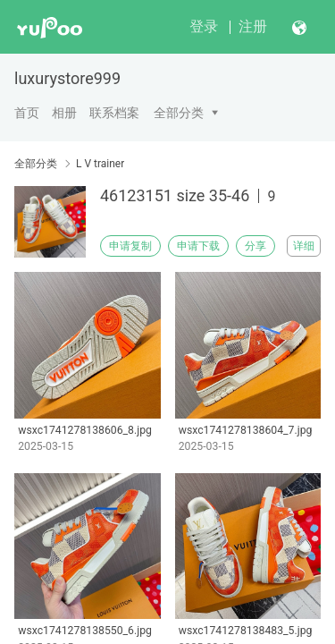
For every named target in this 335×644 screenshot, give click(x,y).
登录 (204, 26)
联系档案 (114, 113)
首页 (27, 113)
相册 (64, 113)
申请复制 (130, 246)
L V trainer (100, 164)
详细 (304, 246)
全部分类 (179, 113)
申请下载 (198, 246)
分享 (255, 246)
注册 (253, 26)
